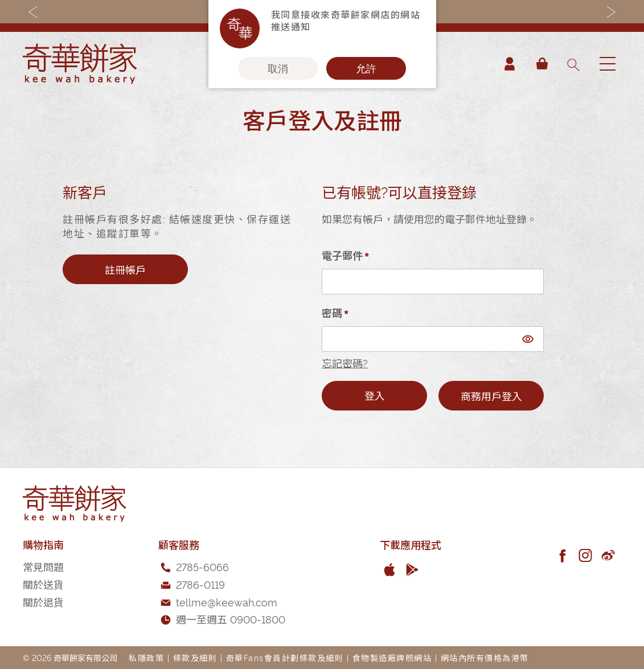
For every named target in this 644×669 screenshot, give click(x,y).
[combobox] (573, 64)
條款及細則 (195, 657)
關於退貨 (43, 602)
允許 (366, 68)
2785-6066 (202, 566)
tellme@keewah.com (227, 602)
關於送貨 (43, 584)
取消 (278, 68)
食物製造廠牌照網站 (392, 657)
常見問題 (43, 566)
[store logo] (80, 64)
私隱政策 (146, 657)
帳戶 (510, 64)
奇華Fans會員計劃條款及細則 (285, 657)
